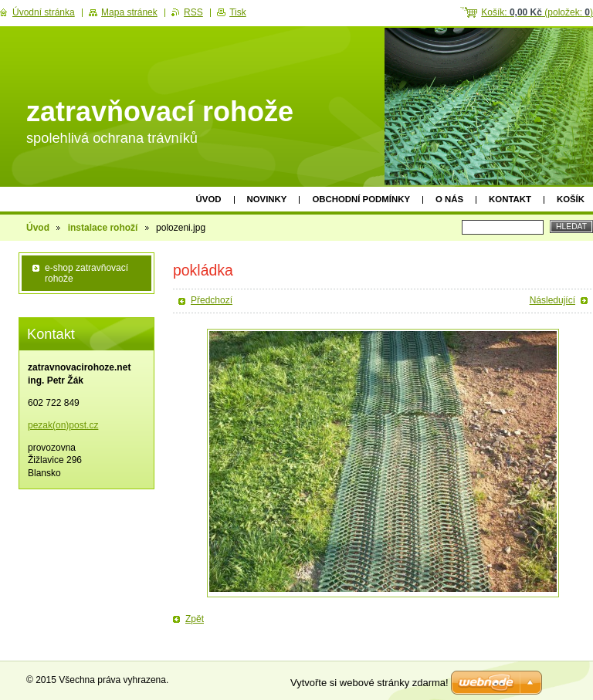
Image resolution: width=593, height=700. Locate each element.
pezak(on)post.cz (63, 425)
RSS (193, 12)
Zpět (195, 619)
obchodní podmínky (361, 199)
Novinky (267, 199)
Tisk (238, 12)
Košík (571, 199)
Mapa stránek (129, 12)
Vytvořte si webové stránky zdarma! (369, 683)
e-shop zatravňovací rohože (86, 273)
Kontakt (510, 199)
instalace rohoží (103, 228)
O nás (449, 199)
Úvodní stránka (44, 12)
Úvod (209, 199)
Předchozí (212, 300)
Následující (552, 300)
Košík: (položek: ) (537, 12)
